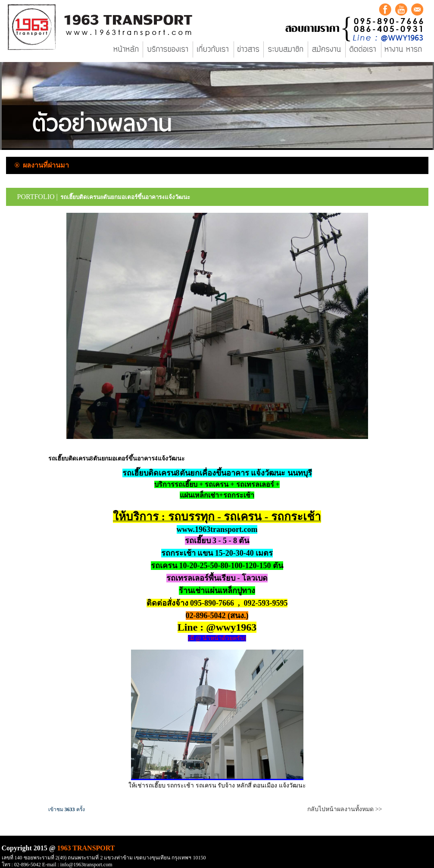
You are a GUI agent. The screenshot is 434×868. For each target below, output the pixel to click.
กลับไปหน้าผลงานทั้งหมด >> (345, 809)
